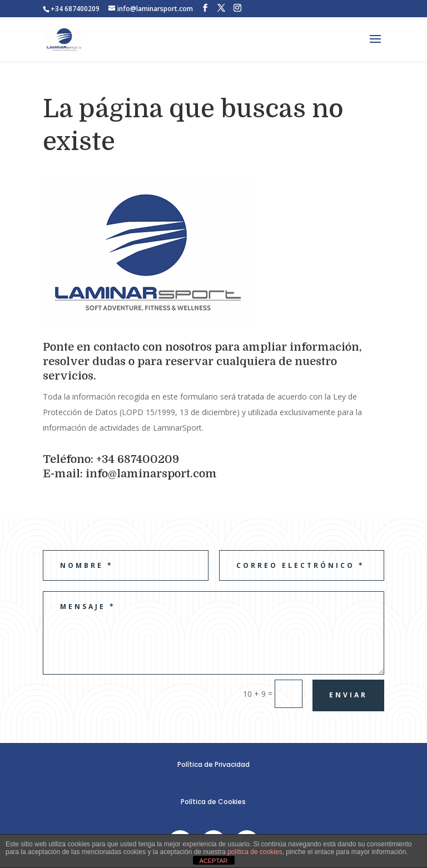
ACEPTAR (213, 861)
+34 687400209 (75, 9)
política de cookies (255, 852)
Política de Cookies (213, 802)
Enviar (348, 695)
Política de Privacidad (213, 764)
